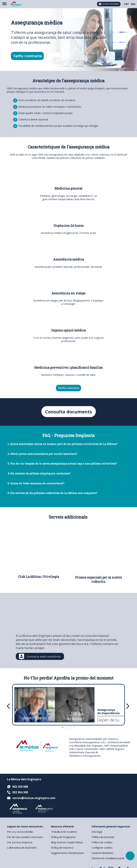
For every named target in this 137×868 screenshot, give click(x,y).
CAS (133, 4)
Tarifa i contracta (27, 56)
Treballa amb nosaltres (64, 832)
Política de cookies (102, 842)
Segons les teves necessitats (25, 826)
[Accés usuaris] (109, 4)
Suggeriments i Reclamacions (67, 853)
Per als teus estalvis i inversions (25, 837)
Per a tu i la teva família (20, 832)
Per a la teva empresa (20, 842)
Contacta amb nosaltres (44, 657)
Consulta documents (68, 412)
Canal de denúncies (102, 853)
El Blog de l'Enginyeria (63, 837)
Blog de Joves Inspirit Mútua (67, 842)
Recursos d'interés (63, 826)
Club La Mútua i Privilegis (39, 577)
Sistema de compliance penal (108, 858)
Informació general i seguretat (111, 826)
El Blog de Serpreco (62, 848)
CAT (126, 4)
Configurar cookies (102, 848)
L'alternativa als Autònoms (22, 848)
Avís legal (97, 832)
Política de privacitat (103, 837)
